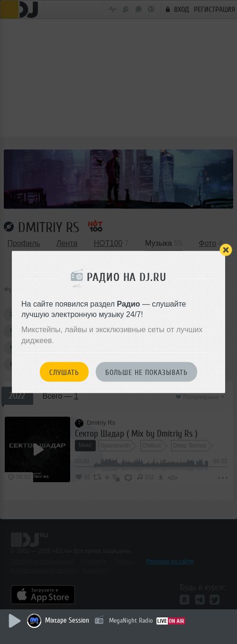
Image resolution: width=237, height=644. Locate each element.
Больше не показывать (146, 373)
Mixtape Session (67, 621)
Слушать (64, 373)
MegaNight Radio (131, 621)
